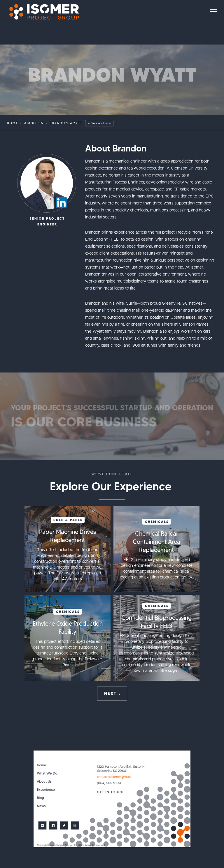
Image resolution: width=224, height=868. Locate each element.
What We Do (47, 773)
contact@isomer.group (114, 777)
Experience (46, 790)
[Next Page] (112, 694)
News (41, 806)
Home (13, 123)
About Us (44, 782)
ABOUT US (34, 123)
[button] (213, 10)
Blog (40, 798)
